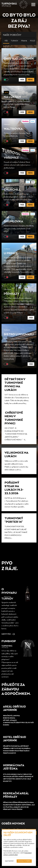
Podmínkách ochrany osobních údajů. (18, 854)
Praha (24, 41)
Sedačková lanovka (11, 716)
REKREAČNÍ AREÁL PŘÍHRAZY (16, 795)
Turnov (14, 41)
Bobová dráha (9, 718)
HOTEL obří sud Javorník (15, 739)
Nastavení (9, 861)
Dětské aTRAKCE (10, 720)
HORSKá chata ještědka (14, 767)
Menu (30, 80)
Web (22, 80)
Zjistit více (6, 634)
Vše (6, 41)
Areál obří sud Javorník (14, 708)
